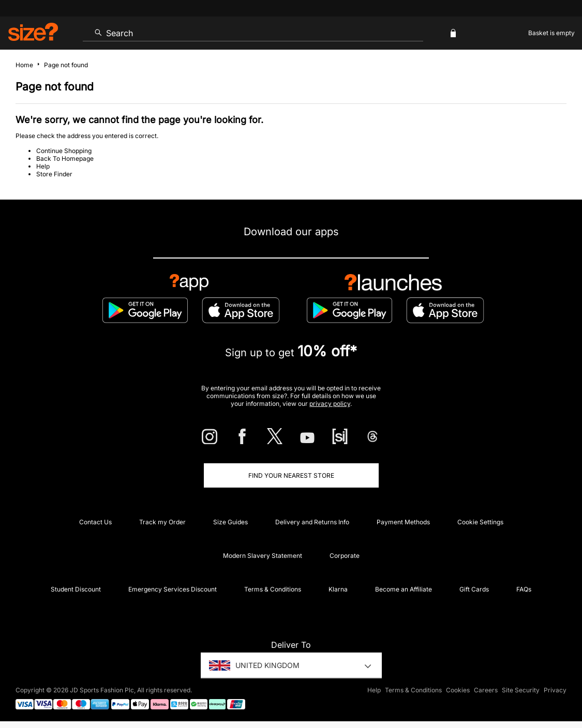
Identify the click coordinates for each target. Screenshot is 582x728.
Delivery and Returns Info (312, 522)
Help (43, 166)
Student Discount (76, 589)
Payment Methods (403, 522)
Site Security (521, 690)
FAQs (524, 589)
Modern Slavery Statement (263, 556)
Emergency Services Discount (173, 589)
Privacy (555, 690)
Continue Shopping (64, 151)
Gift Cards (474, 589)
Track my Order (162, 522)
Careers (486, 690)
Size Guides (230, 522)
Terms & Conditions (273, 589)
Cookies (458, 690)
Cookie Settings (480, 522)
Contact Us (95, 522)
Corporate (345, 556)
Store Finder (54, 174)
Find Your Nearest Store (291, 475)
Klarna (338, 589)
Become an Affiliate (404, 589)
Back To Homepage (65, 158)
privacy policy (330, 404)
